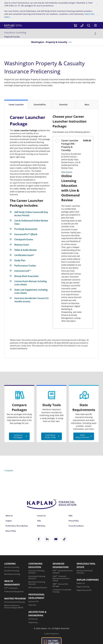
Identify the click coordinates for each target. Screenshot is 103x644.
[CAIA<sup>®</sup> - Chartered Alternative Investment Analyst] (61, 578)
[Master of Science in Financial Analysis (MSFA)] (14, 607)
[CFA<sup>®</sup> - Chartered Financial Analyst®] (62, 572)
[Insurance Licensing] (51, 34)
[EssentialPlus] (40, 105)
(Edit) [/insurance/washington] (70, 42)
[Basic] (87, 105)
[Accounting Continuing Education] (37, 577)
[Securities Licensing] (12, 571)
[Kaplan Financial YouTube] (56, 539)
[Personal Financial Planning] (14, 602)
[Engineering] (33, 622)
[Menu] (95, 25)
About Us (9, 516)
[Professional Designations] (14, 592)
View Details (67, 172)
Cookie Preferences (52, 634)
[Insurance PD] (33, 601)
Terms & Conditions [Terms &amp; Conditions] (76, 526)
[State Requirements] (84, 436)
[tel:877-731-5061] (82, 25)
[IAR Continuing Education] (38, 587)
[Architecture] (33, 619)
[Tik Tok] (64, 539)
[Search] (89, 25)
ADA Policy (41, 526)
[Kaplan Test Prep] (83, 587)
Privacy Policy (74, 521)
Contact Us (41, 516)
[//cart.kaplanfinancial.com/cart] (75, 25)
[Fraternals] (32, 605)
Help (39, 521)
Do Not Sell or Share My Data (17, 526)
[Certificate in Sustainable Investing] (62, 591)
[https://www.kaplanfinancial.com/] (38, 26)
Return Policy (11, 531)
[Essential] (63, 105)
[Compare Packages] (19, 436)
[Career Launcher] (16, 104)
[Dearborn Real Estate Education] (85, 572)
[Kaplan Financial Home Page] (51, 505)
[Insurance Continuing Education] (36, 572)
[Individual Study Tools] (51, 436)
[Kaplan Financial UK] (84, 590)
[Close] (97, 4)
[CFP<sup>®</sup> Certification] (11, 588)
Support (9, 521)
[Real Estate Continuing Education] (37, 583)
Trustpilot (9, 470)
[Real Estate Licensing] (12, 574)
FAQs (70, 516)
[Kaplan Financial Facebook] (39, 539)
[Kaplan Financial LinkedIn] (47, 539)
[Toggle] (30, 214)
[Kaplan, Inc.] (81, 583)
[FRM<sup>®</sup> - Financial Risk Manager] (60, 585)
